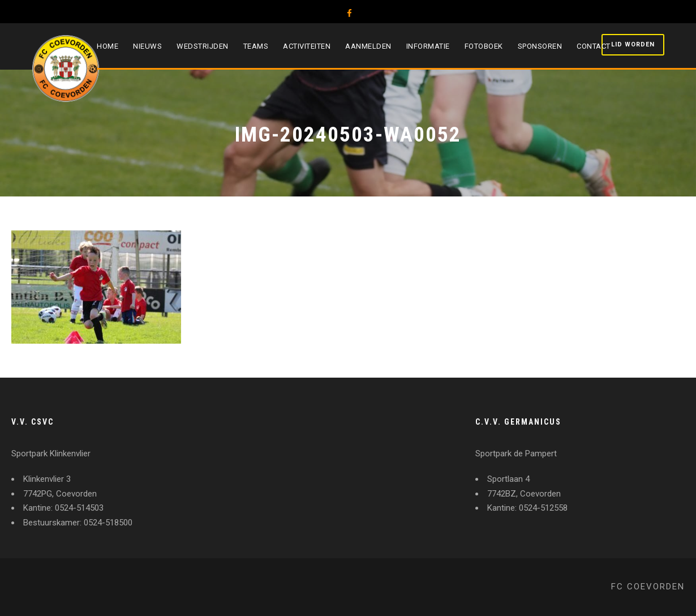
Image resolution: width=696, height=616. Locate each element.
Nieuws (147, 46)
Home (108, 46)
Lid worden (633, 44)
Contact (594, 46)
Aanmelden (368, 46)
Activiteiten (307, 46)
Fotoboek (484, 46)
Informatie (428, 46)
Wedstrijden (203, 46)
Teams (256, 46)
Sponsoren (540, 46)
